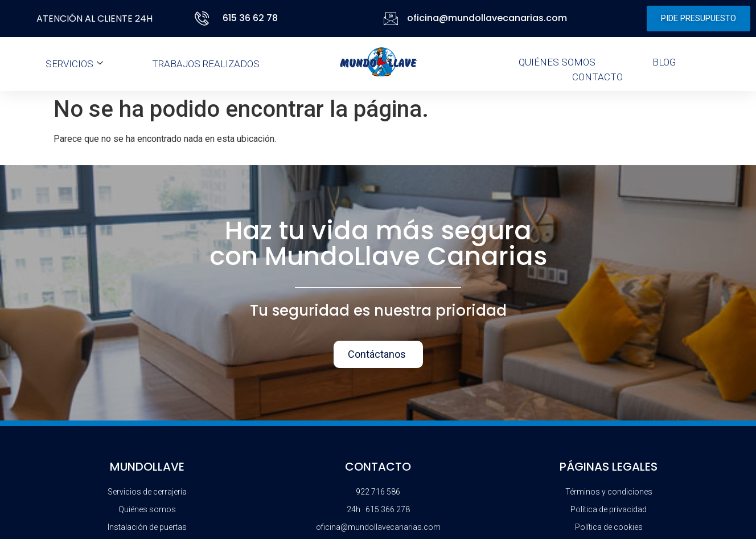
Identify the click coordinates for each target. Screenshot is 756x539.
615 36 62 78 (250, 18)
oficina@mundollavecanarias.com (487, 18)
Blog (664, 62)
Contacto (597, 77)
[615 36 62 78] (204, 19)
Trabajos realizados (206, 64)
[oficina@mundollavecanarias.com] (391, 19)
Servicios (74, 64)
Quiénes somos (557, 62)
